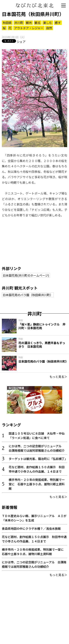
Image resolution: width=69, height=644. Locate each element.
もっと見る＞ (58, 377)
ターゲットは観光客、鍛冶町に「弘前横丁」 (38, 459)
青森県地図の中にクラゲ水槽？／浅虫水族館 (31, 528)
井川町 (19, 23)
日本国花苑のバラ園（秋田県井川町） (28, 295)
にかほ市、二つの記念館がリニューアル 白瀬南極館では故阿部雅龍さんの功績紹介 (37, 448)
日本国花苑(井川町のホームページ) (26, 275)
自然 (49, 28)
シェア (21, 42)
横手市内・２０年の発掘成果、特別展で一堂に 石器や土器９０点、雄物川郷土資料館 (37, 484)
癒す (58, 23)
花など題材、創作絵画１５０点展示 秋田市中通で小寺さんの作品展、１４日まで (37, 469)
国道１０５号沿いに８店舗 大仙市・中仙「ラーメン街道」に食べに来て (37, 436)
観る (38, 23)
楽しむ (48, 23)
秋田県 (7, 23)
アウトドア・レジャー (29, 28)
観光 (29, 23)
